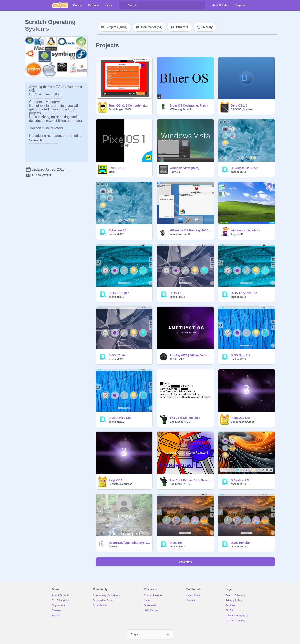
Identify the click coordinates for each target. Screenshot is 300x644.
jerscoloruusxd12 (180, 234)
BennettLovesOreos (243, 422)
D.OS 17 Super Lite (244, 293)
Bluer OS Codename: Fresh (189, 105)
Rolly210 (175, 172)
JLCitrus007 (177, 359)
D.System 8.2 (118, 230)
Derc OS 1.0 (239, 105)
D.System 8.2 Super (244, 168)
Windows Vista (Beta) (184, 168)
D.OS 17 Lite (117, 355)
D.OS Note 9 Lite (120, 418)
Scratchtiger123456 (120, 109)
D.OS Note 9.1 (241, 355)
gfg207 (113, 172)
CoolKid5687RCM (180, 422)
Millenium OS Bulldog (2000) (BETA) (190, 230)
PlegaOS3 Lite (241, 418)
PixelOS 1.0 (116, 168)
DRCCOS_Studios (242, 109)
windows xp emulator (246, 230)
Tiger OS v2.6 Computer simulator (129, 105)
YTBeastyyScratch (181, 109)
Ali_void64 (237, 234)
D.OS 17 (175, 293)
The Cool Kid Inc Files (185, 418)
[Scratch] (60, 5)
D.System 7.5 (240, 480)
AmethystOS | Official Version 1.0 (190, 355)
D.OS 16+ (176, 543)
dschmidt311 (238, 172)
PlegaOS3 (115, 480)
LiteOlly (113, 547)
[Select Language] (150, 634)
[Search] (124, 5)
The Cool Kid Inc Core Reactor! (190, 480)
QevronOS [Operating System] (129, 543)
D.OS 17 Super (119, 293)
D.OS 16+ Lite (240, 543)
